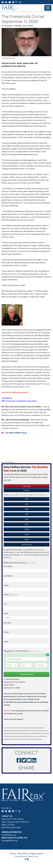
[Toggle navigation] (48, 8)
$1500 (27, 534)
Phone (6, 632)
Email (6, 641)
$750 (27, 524)
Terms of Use (33, 856)
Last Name (8, 576)
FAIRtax (10, 8)
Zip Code (7, 623)
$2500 (27, 539)
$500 (27, 519)
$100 (27, 509)
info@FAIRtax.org (19, 699)
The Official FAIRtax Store (16, 433)
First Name (8, 566)
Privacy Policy (20, 856)
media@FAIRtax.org (9, 841)
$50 (27, 504)
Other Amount (27, 545)
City (5, 604)
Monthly (27, 490)
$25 (27, 499)
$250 (27, 514)
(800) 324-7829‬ (35, 699)
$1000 (27, 529)
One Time (26, 486)
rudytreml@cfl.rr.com (21, 387)
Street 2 (11, 595)
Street (6, 585)
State (6, 613)
